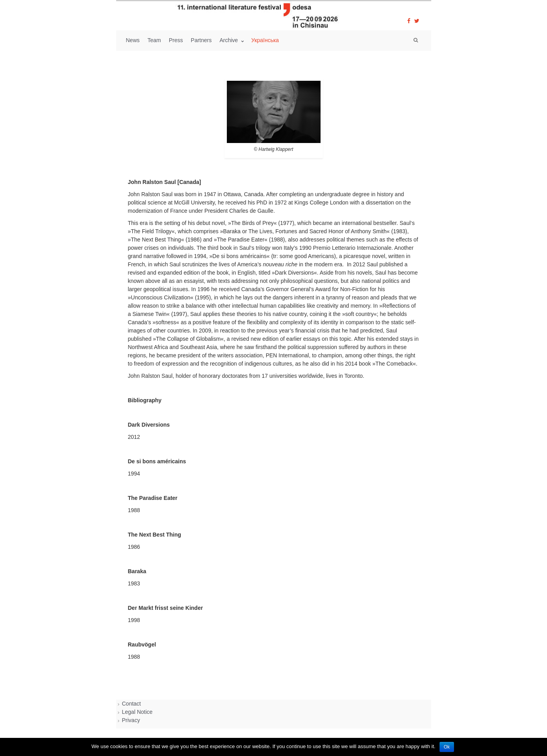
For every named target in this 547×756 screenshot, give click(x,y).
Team (154, 40)
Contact (132, 704)
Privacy (131, 720)
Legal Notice (137, 712)
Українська (265, 40)
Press (176, 40)
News (133, 40)
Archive (229, 40)
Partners (201, 40)
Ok (447, 747)
